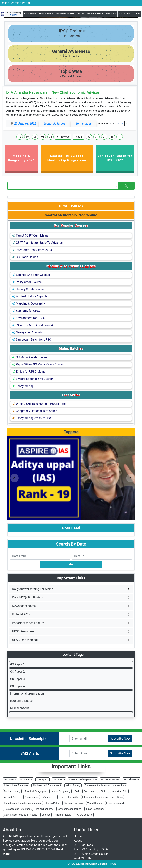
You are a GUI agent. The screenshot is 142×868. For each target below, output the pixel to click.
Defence (46, 815)
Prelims (81, 14)
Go (71, 564)
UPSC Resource (125, 14)
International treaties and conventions (102, 797)
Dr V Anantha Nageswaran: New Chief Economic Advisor (53, 92)
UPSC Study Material (66, 14)
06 (35, 137)
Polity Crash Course (27, 282)
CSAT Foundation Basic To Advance (37, 243)
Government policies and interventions (105, 785)
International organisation (27, 694)
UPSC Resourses (23, 631)
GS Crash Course (25, 257)
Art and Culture (12, 797)
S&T (77, 791)
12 (20, 137)
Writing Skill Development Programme (39, 404)
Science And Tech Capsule (31, 275)
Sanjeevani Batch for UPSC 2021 (115, 158)
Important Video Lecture (28, 623)
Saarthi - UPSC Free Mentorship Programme (67, 158)
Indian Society (73, 785)
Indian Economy (45, 809)
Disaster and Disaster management (23, 803)
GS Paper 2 (17, 672)
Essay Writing (23, 386)
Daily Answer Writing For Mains (33, 589)
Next (78, 137)
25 (112, 137)
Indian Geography (95, 809)
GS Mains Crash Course (30, 357)
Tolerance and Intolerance (18, 809)
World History (94, 803)
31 (97, 137)
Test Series (111, 14)
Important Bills (120, 791)
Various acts (50, 797)
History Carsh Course (28, 289)
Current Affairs (46, 14)
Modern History (12, 791)
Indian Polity (53, 803)
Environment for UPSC (29, 318)
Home (78, 836)
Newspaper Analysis (27, 332)
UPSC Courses (30, 14)
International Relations (16, 785)
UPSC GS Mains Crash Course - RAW (96, 864)
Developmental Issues (69, 809)
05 (43, 137)
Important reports (116, 803)
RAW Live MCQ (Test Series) (33, 325)
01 (104, 137)
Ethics (104, 791)
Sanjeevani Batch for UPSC (32, 340)
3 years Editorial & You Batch (33, 379)
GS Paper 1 (17, 664)
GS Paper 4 (17, 686)
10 (27, 137)
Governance (90, 791)
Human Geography (60, 791)
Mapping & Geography (29, 304)
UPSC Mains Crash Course (91, 854)
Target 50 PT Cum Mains (30, 235)
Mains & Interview (95, 14)
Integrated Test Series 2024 (32, 250)
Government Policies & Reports (21, 815)
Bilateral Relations (73, 803)
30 (89, 137)
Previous (63, 137)
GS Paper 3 (17, 679)
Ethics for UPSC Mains (29, 372)
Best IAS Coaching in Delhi (91, 849)
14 (120, 137)
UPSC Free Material (25, 640)
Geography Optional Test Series (35, 411)
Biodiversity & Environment (47, 785)
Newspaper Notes (24, 606)
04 (50, 137)
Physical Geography (35, 791)
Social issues (32, 797)
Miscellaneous (20, 708)
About (78, 841)
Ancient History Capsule (30, 296)
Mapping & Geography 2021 (22, 158)
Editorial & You (22, 614)
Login (137, 14)
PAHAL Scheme (84, 815)
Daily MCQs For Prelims (28, 597)
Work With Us (83, 858)
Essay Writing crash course (32, 418)
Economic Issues (21, 701)
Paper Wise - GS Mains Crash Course (38, 364)
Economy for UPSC (26, 311)
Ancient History (63, 815)
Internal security (69, 797)
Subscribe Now (120, 739)
